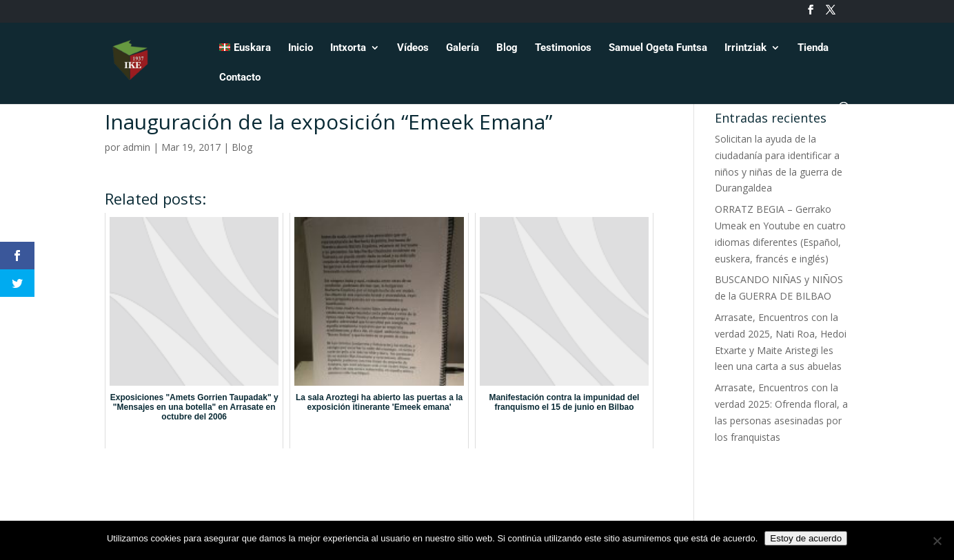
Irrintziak (745, 48)
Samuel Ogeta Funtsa (658, 48)
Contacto (240, 78)
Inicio (301, 48)
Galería (463, 48)
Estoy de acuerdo (806, 538)
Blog (507, 48)
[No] (937, 541)
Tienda (813, 48)
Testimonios (563, 48)
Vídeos (413, 48)
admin (136, 147)
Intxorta (348, 48)
